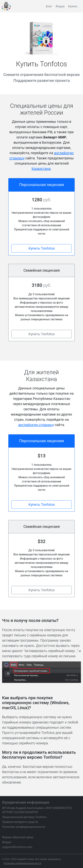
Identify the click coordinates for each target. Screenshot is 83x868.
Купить (73, 6)
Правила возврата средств (20, 822)
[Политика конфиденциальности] (22, 863)
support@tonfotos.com (17, 847)
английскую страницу (36, 425)
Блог (49, 6)
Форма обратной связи (18, 837)
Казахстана (41, 169)
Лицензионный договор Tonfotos (24, 817)
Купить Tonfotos (42, 248)
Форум (60, 6)
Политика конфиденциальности (24, 827)
